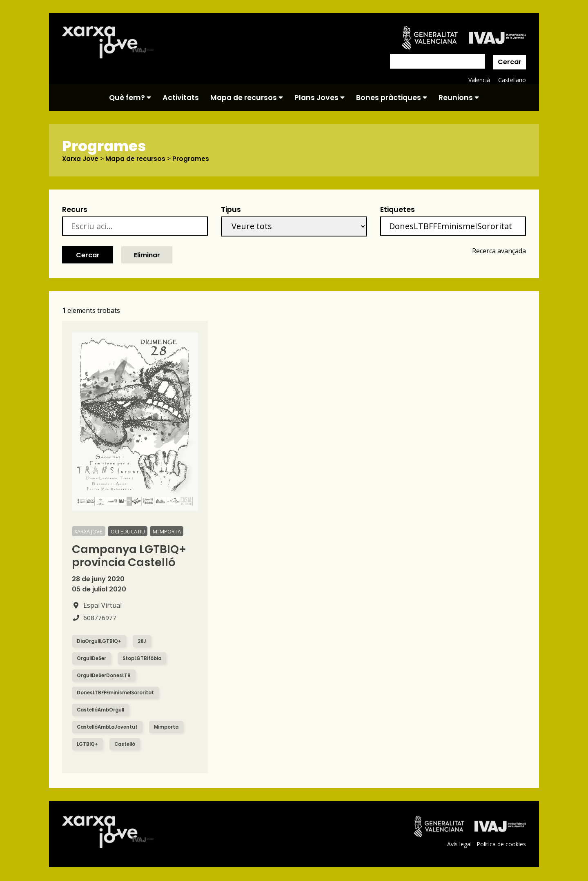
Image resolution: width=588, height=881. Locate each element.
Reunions (459, 98)
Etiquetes (398, 210)
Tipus (231, 210)
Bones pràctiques (392, 98)
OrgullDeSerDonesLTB (105, 676)
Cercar (510, 62)
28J (145, 641)
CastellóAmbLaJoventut (109, 727)
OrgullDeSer (93, 659)
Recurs (75, 210)
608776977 (94, 618)
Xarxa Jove (81, 159)
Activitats (181, 98)
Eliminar (147, 255)
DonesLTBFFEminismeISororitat (117, 693)
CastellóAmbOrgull (102, 710)
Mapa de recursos (247, 98)
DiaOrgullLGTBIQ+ (100, 641)
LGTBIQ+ (88, 744)
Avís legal (458, 844)
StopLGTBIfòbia (146, 659)
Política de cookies (501, 844)
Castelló (127, 744)
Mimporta (171, 727)
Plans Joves (320, 98)
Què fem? (130, 98)
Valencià (479, 80)
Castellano (512, 80)
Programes (194, 159)
